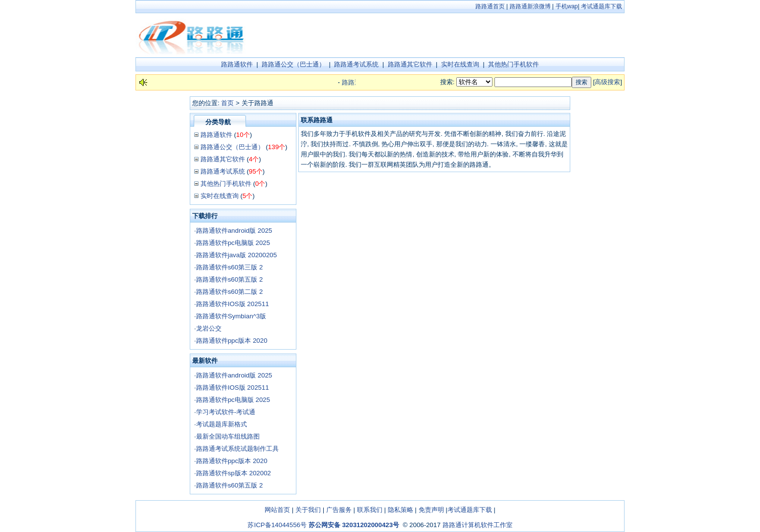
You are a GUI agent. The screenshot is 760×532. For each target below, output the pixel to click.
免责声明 (431, 510)
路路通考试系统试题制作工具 (237, 449)
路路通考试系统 (356, 64)
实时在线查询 (460, 64)
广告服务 (339, 510)
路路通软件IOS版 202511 (233, 304)
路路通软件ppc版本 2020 (232, 341)
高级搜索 (607, 82)
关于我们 (308, 510)
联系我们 (370, 510)
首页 (227, 103)
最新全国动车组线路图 (228, 436)
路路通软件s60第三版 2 (230, 267)
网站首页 (277, 510)
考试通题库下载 (602, 6)
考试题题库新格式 (222, 424)
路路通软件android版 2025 (234, 231)
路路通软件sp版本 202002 (234, 473)
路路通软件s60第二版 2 (230, 292)
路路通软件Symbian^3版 (231, 316)
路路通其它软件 (410, 64)
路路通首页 (490, 6)
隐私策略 (401, 510)
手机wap (567, 6)
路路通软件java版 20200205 (236, 255)
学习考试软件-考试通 (226, 412)
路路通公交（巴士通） (293, 64)
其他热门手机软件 (514, 64)
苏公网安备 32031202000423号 (354, 525)
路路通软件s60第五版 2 (230, 279)
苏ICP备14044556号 (277, 525)
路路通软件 (237, 64)
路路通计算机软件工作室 (478, 525)
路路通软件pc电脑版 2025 (233, 243)
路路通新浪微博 (530, 6)
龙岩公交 (209, 328)
